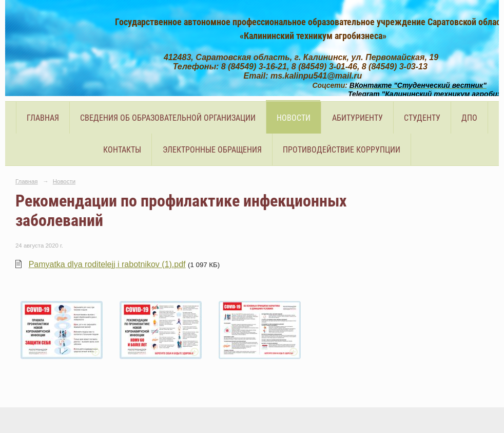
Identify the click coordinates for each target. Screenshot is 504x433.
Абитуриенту (357, 118)
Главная (43, 118)
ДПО (469, 118)
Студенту (422, 118)
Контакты (122, 150)
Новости (294, 118)
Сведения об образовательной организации (168, 118)
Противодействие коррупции (342, 150)
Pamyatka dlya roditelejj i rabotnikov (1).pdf (107, 264)
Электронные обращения (212, 150)
